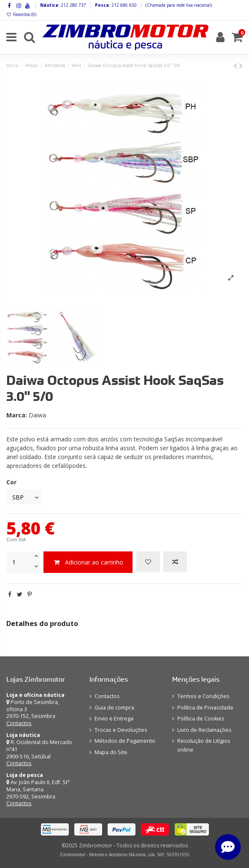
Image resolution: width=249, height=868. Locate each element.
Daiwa (37, 415)
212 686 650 (123, 5)
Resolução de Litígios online (204, 745)
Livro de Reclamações (204, 730)
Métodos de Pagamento (125, 741)
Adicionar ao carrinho (88, 562)
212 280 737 (73, 5)
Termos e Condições (203, 696)
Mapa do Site (111, 752)
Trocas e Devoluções (121, 730)
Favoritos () (21, 14)
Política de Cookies (201, 719)
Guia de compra (114, 708)
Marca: (17, 415)
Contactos (19, 723)
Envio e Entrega (114, 719)
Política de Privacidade (205, 708)
